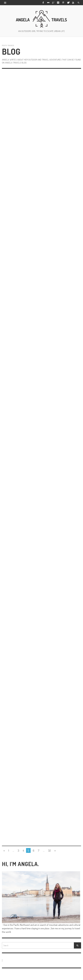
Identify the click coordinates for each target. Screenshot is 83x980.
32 (49, 850)
